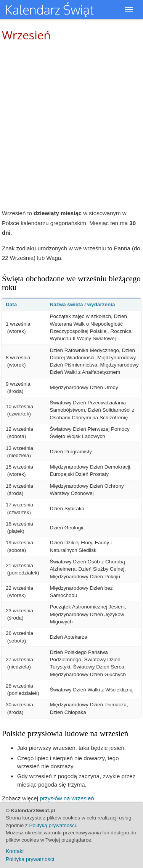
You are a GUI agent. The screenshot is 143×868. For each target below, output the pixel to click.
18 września (19, 524)
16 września (19, 486)
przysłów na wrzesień (67, 798)
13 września (19, 448)
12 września (19, 429)
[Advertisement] (71, 125)
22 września (19, 588)
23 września (19, 611)
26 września (19, 633)
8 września (18, 358)
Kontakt (15, 851)
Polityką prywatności (53, 825)
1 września (18, 324)
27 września (19, 660)
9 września (18, 384)
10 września (19, 406)
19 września (19, 543)
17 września (19, 505)
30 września (19, 705)
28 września (19, 686)
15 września (19, 467)
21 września (19, 565)
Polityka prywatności (30, 859)
